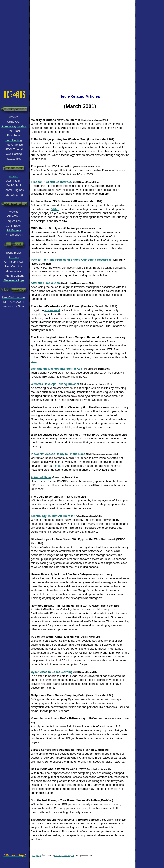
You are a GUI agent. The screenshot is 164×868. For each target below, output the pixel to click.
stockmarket (52, 310)
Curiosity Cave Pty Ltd (64, 855)
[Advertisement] (41, 41)
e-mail (56, 466)
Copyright (37, 855)
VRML (55, 209)
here (34, 361)
